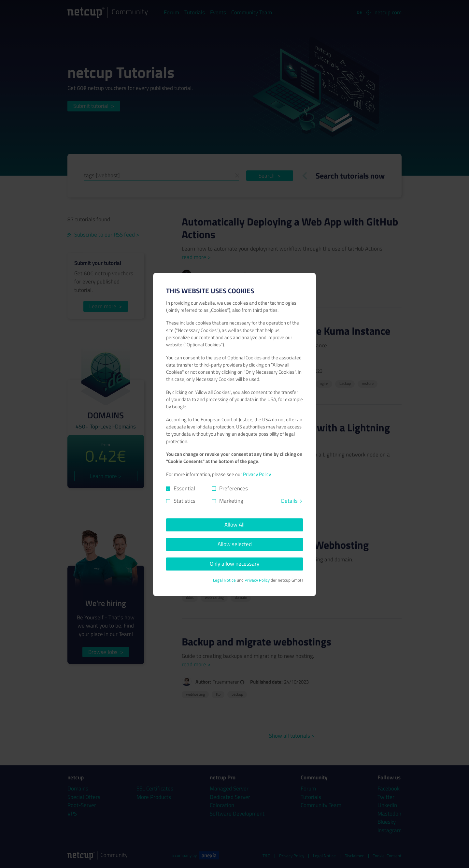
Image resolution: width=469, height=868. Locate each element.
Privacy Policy (257, 474)
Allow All (234, 525)
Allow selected (235, 544)
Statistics (185, 501)
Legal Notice (224, 580)
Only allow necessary (234, 564)
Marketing (231, 501)
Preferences (234, 489)
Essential (184, 489)
